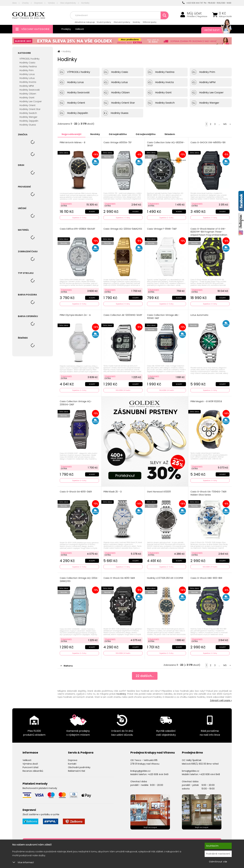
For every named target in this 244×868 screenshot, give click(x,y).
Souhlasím (212, 846)
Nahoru (67, 666)
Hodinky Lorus (27, 74)
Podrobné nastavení (218, 854)
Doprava (38, 3)
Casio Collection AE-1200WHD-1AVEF (123, 315)
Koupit (92, 212)
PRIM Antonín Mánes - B (73, 143)
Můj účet (194, 13)
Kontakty (85, 3)
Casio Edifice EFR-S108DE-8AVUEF (77, 229)
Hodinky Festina (28, 66)
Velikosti (80, 29)
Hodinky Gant (27, 98)
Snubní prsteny (104, 22)
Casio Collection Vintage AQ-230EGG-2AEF (76, 403)
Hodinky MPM (27, 86)
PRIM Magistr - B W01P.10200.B (206, 401)
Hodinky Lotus (27, 78)
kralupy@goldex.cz (140, 771)
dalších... (145, 676)
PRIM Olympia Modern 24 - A (75, 315)
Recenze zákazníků (33, 771)
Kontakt (72, 764)
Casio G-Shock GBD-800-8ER (206, 578)
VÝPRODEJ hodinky (29, 59)
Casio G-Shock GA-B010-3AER (76, 492)
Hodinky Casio (27, 63)
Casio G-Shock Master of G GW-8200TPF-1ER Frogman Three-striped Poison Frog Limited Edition (209, 232)
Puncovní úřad (30, 767)
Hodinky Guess (28, 125)
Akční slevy (215, 30)
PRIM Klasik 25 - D (113, 492)
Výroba (51, 3)
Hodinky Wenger (28, 117)
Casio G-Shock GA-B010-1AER (119, 578)
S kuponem (66, 204)
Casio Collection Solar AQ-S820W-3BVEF (166, 144)
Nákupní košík (225, 16)
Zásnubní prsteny (122, 22)
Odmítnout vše (218, 862)
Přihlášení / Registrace (197, 16)
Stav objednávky (68, 3)
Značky (25, 3)
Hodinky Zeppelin (29, 121)
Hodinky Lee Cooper (31, 101)
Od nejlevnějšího (146, 134)
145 (225, 124)
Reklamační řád (76, 771)
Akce (14, 3)
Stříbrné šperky (150, 22)
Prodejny (66, 29)
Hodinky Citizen (28, 94)
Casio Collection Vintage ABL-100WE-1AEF (163, 317)
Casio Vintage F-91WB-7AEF (162, 229)
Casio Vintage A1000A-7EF (118, 143)
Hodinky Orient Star (30, 109)
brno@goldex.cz (191, 771)
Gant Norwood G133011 (159, 492)
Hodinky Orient (27, 105)
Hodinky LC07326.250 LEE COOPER (165, 578)
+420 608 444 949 (158, 774)
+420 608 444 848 (210, 774)
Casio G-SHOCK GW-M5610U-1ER (208, 143)
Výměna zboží (30, 764)
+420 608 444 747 (193, 3)
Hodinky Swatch (28, 113)
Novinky (95, 134)
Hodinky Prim (27, 70)
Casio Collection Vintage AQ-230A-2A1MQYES (79, 580)
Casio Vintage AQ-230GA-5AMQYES (123, 229)
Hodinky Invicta (28, 82)
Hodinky (136, 22)
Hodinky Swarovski (30, 90)
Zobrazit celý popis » (221, 700)
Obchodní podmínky (79, 767)
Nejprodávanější (72, 134)
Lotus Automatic (199, 315)
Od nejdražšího (118, 134)
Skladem (170, 134)
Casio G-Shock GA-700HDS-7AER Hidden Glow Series (208, 493)
